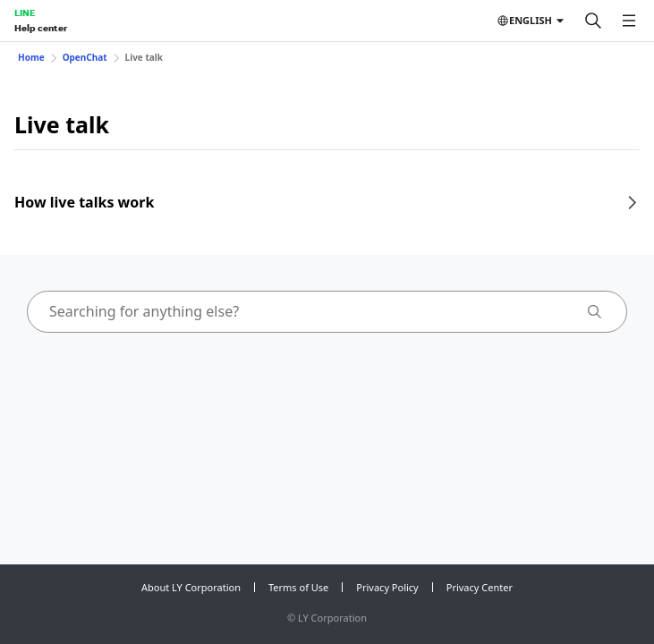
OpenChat (85, 57)
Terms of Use (298, 587)
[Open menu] (629, 21)
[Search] (593, 21)
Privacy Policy (387, 587)
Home (31, 57)
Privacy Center (480, 587)
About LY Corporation (191, 587)
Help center (41, 28)
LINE (25, 13)
